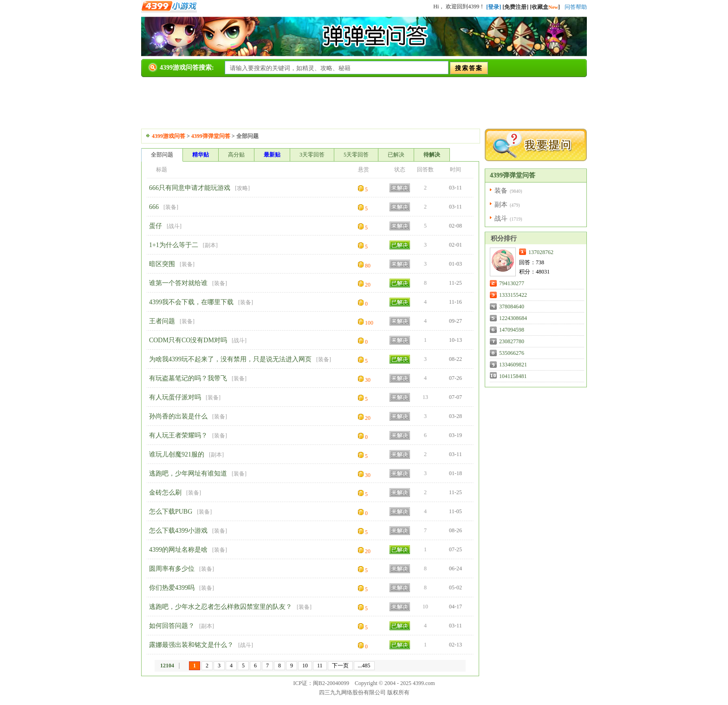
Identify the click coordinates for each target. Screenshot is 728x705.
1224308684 (513, 318)
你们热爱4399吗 (172, 588)
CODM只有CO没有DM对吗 (188, 340)
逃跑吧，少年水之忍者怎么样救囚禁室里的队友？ (221, 607)
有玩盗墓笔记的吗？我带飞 (188, 378)
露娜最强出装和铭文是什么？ (191, 645)
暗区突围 (162, 264)
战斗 (174, 226)
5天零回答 (356, 155)
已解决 (396, 155)
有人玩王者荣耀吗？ (178, 435)
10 (305, 666)
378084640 (512, 307)
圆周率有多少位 (172, 569)
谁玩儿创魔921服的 (177, 454)
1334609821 (513, 365)
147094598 (512, 330)
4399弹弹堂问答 (211, 136)
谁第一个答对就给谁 (178, 283)
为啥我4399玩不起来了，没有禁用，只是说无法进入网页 (230, 359)
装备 (171, 207)
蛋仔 (156, 226)
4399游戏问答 (169, 136)
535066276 (512, 353)
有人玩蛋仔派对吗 (175, 397)
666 (154, 207)
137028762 (541, 252)
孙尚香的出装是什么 (178, 416)
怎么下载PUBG (171, 512)
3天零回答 (312, 155)
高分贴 (236, 155)
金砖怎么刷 (165, 493)
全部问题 (162, 155)
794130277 (512, 283)
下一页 (340, 666)
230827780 (512, 341)
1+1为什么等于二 (174, 245)
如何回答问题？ (172, 626)
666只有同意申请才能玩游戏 (190, 188)
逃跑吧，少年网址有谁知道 (188, 473)
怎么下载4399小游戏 (178, 531)
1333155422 (513, 295)
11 (320, 666)
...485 (364, 666)
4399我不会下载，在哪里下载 (191, 302)
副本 (210, 245)
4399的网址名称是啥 (178, 550)
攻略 (242, 188)
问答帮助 (576, 7)
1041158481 (513, 376)
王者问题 (162, 321)
